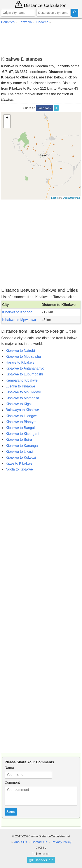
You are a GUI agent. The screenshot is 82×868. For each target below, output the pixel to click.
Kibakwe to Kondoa (17, 312)
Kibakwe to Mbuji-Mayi (23, 392)
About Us (20, 842)
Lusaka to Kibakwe (20, 386)
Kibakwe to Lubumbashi (24, 374)
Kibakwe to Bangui (20, 428)
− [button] (7, 125)
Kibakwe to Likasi (19, 452)
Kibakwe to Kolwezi (21, 457)
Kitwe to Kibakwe (19, 463)
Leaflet (55, 198)
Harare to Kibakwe (20, 362)
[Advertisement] (41, 41)
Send (11, 812)
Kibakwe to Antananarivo (25, 368)
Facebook (44, 108)
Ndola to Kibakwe (19, 469)
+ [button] (7, 118)
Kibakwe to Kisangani (22, 434)
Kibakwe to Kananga (22, 446)
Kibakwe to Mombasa (22, 398)
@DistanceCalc (41, 860)
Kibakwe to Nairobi (20, 351)
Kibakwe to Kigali (19, 404)
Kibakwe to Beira (19, 440)
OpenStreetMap (71, 198)
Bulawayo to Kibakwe (22, 410)
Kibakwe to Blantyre (21, 422)
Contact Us (39, 842)
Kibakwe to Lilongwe (22, 416)
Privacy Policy (61, 842)
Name (9, 768)
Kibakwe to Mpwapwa (19, 320)
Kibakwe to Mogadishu (23, 357)
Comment (12, 782)
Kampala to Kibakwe (22, 380)
